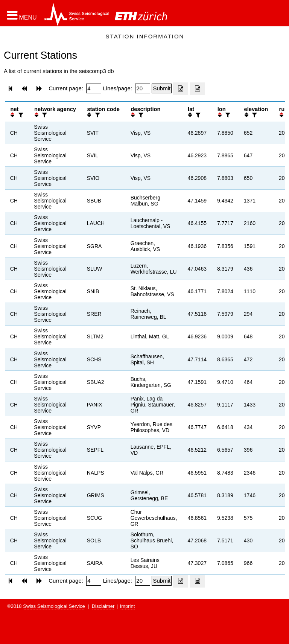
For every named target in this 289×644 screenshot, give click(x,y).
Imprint (128, 606)
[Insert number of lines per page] (143, 88)
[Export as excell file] (181, 89)
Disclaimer (103, 606)
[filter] (20, 115)
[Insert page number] (94, 88)
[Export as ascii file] (198, 89)
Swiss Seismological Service (54, 606)
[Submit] (162, 88)
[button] (22, 15)
